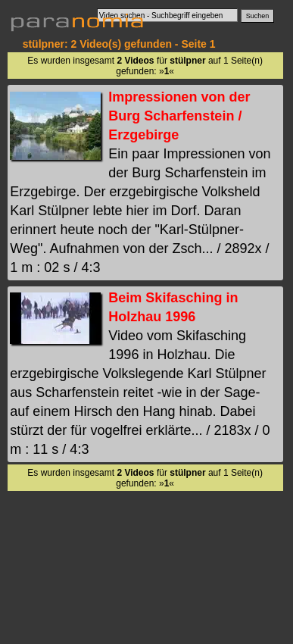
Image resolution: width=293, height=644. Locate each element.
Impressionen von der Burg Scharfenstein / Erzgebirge (179, 116)
